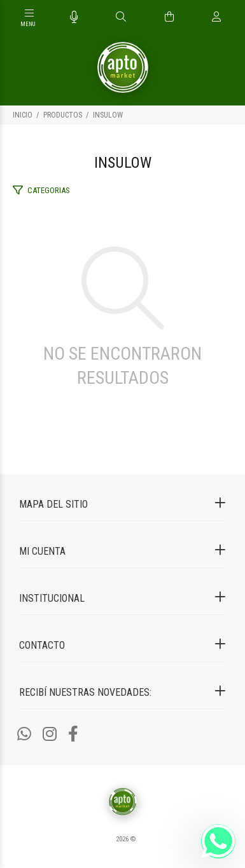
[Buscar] (121, 17)
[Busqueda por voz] (74, 17)
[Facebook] (73, 734)
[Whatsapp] (24, 734)
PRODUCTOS (63, 115)
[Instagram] (50, 734)
